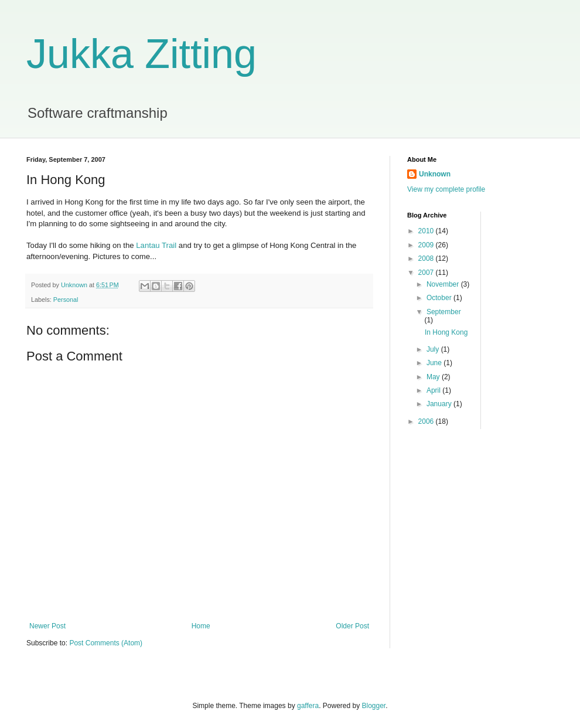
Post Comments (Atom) (106, 643)
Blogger (374, 706)
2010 (427, 231)
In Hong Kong (446, 332)
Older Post (352, 626)
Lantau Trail (156, 245)
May (434, 377)
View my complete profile (446, 189)
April (434, 390)
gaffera (308, 706)
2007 (427, 273)
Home (201, 626)
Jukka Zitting (141, 54)
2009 (427, 245)
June (435, 363)
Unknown (435, 174)
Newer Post (47, 626)
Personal (66, 300)
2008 (427, 258)
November (444, 284)
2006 (427, 421)
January (440, 404)
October (440, 298)
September (444, 312)
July (434, 349)
